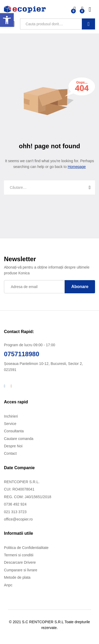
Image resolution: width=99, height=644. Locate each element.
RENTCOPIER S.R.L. (22, 482)
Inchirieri (11, 416)
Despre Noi (13, 446)
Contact (10, 453)
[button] (7, 20)
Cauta (88, 24)
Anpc (8, 585)
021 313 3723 (15, 512)
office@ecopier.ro (18, 519)
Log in (92, 10)
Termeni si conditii (19, 555)
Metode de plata (17, 577)
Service (10, 424)
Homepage (77, 167)
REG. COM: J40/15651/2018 (28, 497)
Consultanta (14, 431)
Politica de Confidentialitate (26, 548)
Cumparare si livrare (21, 570)
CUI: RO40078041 (19, 489)
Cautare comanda (19, 439)
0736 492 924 (15, 504)
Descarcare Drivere (20, 562)
